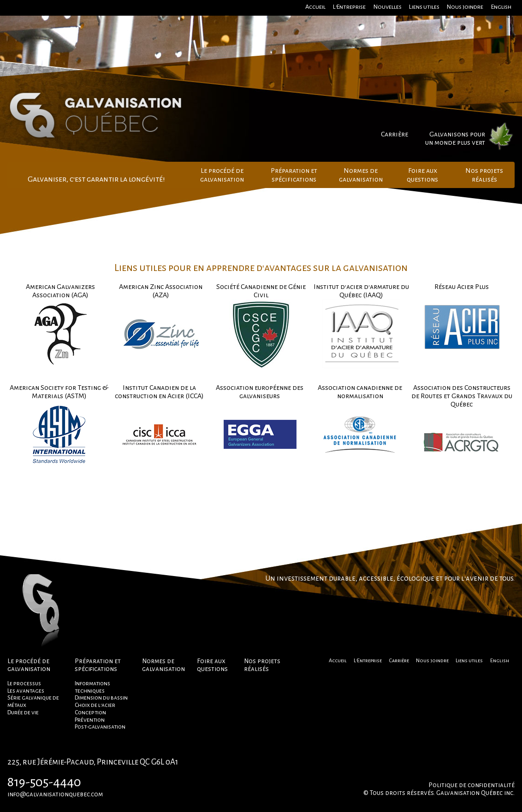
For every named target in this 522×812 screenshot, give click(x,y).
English (501, 7)
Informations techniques (92, 687)
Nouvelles (388, 7)
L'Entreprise (349, 7)
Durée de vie (23, 712)
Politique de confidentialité (472, 785)
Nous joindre (465, 7)
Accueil (315, 7)
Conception (90, 712)
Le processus (24, 683)
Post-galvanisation (100, 727)
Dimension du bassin (101, 698)
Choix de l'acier (95, 705)
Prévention (90, 720)
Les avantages (26, 691)
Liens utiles (424, 7)
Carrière (394, 134)
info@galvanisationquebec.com (55, 794)
